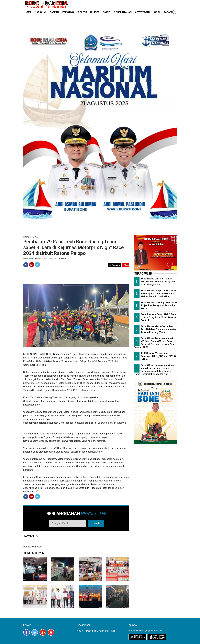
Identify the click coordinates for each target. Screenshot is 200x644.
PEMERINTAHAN (123, 12)
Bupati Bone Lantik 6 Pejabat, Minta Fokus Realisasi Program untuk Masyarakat (158, 282)
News (35, 237)
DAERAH (54, 12)
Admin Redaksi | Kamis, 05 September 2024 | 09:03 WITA (45, 259)
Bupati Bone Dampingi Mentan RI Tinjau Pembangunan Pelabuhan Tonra (159, 305)
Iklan (113, 631)
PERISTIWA (68, 12)
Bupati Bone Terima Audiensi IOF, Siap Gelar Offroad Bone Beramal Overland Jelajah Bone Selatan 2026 (154, 343)
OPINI (157, 12)
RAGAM (168, 12)
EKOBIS (106, 12)
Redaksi (80, 631)
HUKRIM (95, 12)
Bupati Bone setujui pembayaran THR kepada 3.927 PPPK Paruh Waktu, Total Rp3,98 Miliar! (159, 293)
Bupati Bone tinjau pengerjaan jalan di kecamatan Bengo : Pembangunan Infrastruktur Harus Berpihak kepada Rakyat (154, 370)
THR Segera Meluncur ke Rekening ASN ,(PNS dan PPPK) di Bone (158, 356)
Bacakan (115, 265)
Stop (126, 265)
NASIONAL (41, 12)
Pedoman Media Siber (97, 631)
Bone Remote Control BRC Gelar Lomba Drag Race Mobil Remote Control (159, 317)
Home (26, 237)
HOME (28, 12)
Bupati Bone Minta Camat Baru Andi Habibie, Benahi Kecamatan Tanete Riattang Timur (159, 329)
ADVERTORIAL (143, 12)
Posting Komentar (32, 547)
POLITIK (82, 12)
